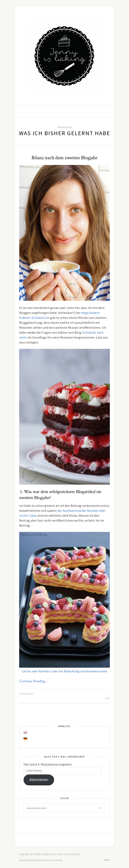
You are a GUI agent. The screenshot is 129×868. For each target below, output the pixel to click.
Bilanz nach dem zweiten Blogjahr (64, 158)
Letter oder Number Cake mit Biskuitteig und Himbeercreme (64, 671)
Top (107, 860)
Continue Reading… (33, 681)
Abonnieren (39, 780)
